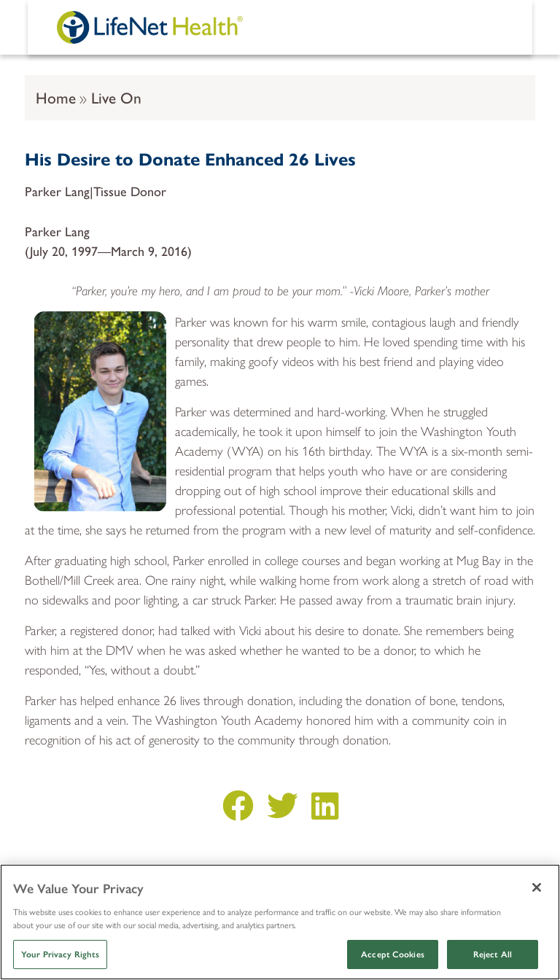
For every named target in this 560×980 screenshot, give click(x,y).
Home (56, 97)
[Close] (537, 887)
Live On (116, 97)
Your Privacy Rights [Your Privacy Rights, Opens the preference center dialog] (60, 954)
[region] (280, 922)
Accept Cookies (393, 954)
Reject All (493, 954)
